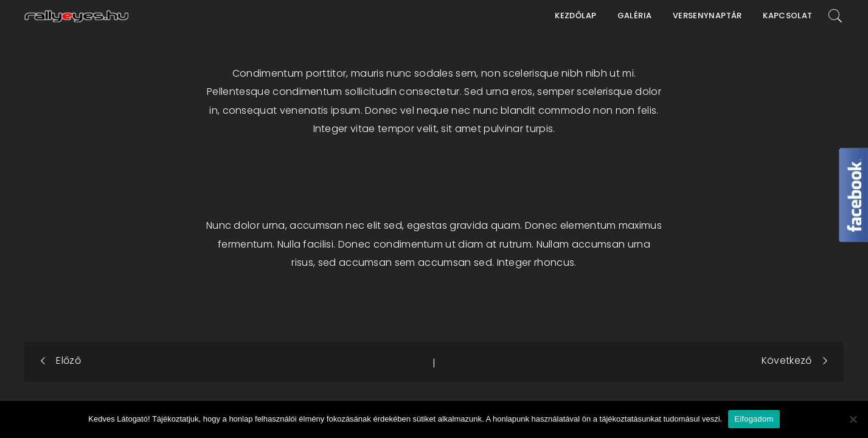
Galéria (635, 16)
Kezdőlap (575, 16)
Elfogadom (754, 419)
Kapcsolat (788, 16)
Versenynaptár (707, 16)
